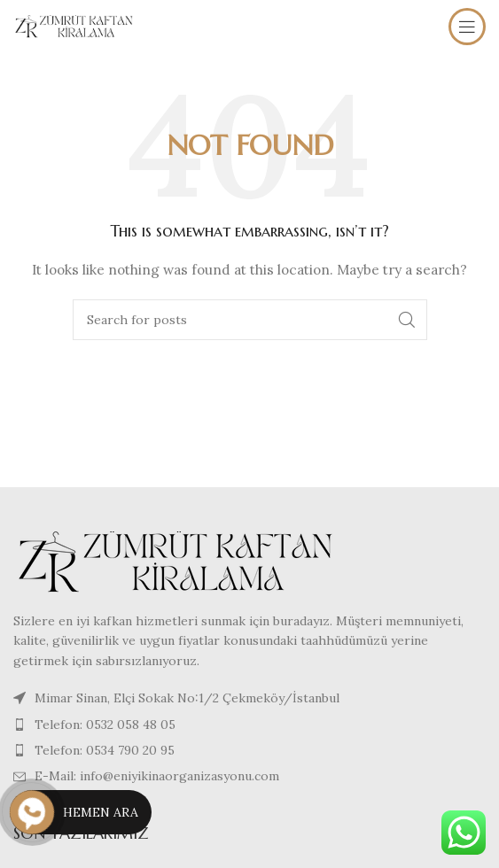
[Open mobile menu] (467, 27)
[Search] (250, 320)
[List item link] (250, 725)
